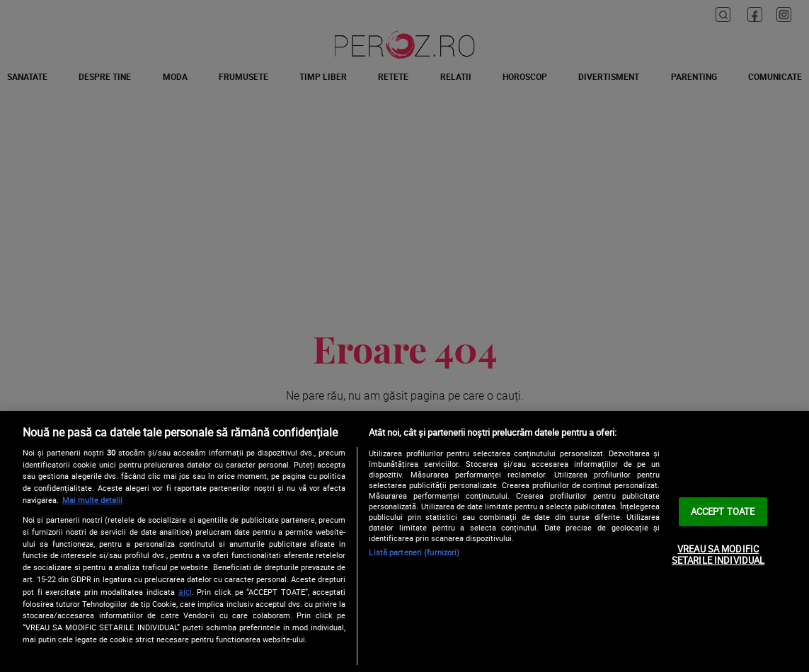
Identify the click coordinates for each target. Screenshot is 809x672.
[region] (405, 541)
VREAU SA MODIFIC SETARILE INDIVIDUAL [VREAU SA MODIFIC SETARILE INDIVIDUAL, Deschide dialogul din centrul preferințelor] (718, 555)
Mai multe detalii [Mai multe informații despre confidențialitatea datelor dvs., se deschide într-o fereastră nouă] (92, 500)
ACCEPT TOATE (723, 511)
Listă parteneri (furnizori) (414, 552)
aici (185, 592)
